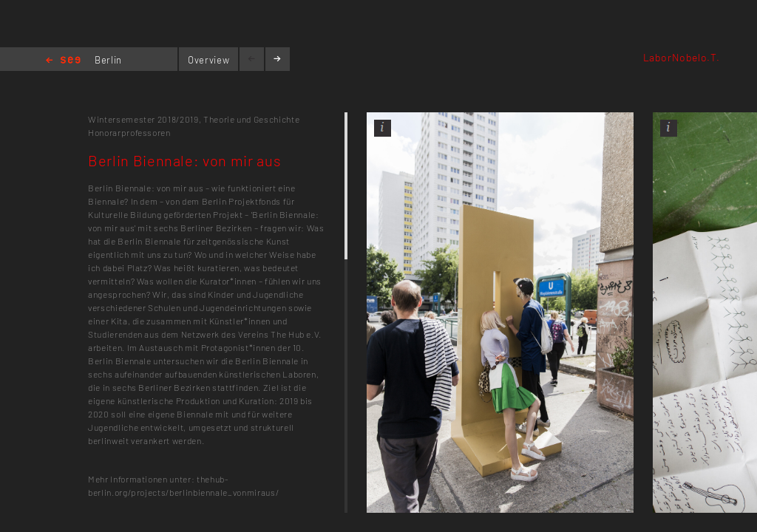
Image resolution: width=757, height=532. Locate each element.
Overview (208, 60)
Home (63, 61)
